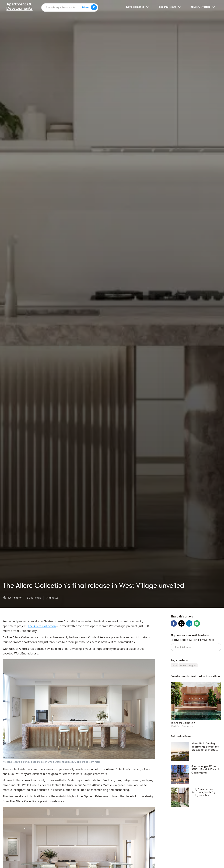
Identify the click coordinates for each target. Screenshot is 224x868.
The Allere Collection (42, 626)
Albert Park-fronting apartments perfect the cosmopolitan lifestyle (205, 747)
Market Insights (12, 598)
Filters (85, 8)
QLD (174, 665)
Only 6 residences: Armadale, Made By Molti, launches (203, 792)
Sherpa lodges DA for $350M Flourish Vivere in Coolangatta (206, 769)
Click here (80, 762)
